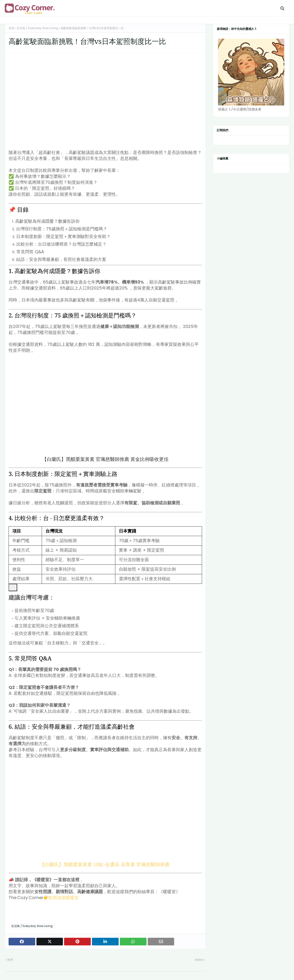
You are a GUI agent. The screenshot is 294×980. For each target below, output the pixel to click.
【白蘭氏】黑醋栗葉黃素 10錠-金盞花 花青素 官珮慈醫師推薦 (105, 864)
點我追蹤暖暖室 (64, 898)
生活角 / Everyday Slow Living (37, 28)
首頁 (11, 28)
